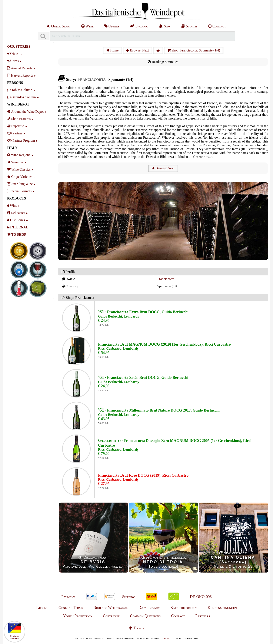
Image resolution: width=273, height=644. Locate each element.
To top (136, 628)
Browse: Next (137, 50)
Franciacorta (166, 279)
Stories (189, 26)
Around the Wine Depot (25, 112)
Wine (87, 26)
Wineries (15, 162)
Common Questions (145, 616)
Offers (112, 26)
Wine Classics (19, 169)
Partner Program (21, 140)
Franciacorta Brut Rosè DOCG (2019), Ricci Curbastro (143, 475)
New (165, 26)
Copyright (111, 616)
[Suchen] (43, 36)
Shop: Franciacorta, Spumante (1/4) (194, 50)
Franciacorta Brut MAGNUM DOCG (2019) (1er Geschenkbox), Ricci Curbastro (164, 344)
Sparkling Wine (20, 184)
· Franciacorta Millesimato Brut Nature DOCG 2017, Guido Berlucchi (159, 410)
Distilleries (16, 220)
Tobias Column (20, 90)
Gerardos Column (21, 97)
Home (112, 50)
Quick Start (59, 26)
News (13, 54)
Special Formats (19, 191)
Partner (15, 133)
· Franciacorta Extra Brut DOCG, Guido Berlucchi (143, 312)
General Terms (71, 608)
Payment (68, 597)
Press (13, 61)
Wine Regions (19, 155)
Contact (217, 26)
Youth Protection (78, 616)
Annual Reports (20, 68)
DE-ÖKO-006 (201, 597)
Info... (167, 638)
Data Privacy (149, 608)
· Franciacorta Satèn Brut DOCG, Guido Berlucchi (143, 378)
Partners (203, 616)
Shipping (129, 597)
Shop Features (19, 119)
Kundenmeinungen (222, 608)
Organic (139, 26)
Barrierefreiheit (184, 608)
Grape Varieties (20, 177)
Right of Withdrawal (111, 608)
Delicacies (16, 213)
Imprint (42, 608)
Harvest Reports (20, 75)
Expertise (16, 126)
